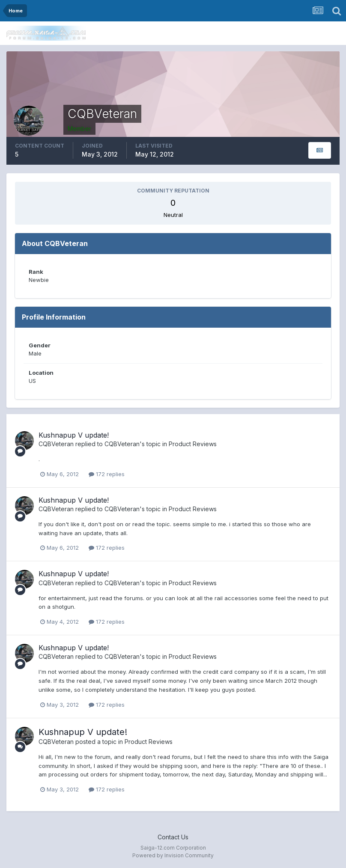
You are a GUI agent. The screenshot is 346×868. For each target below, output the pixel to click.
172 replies (107, 474)
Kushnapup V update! (74, 435)
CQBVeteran (56, 444)
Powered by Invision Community (173, 855)
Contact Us (173, 837)
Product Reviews (193, 444)
